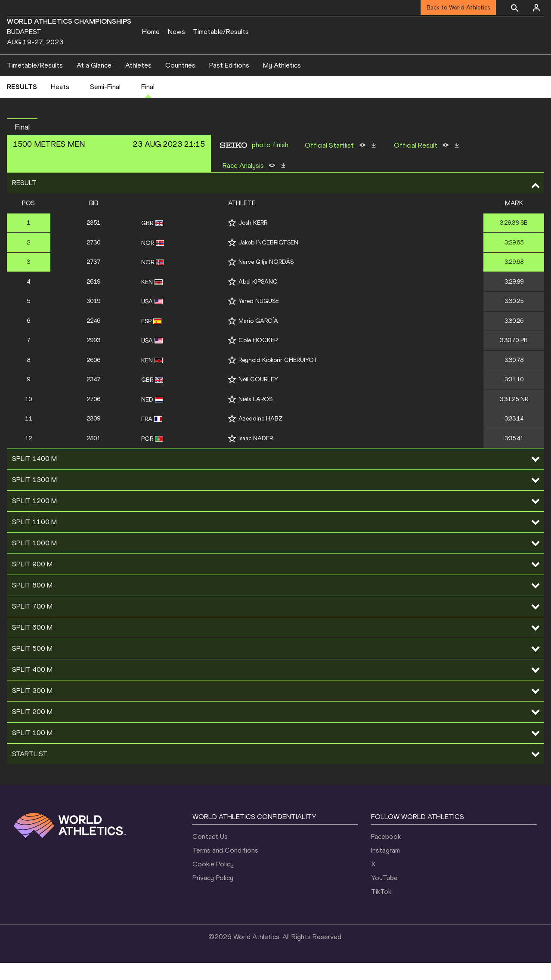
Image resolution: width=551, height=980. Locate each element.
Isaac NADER (256, 456)
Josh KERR (253, 240)
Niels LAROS (255, 416)
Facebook (386, 854)
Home (151, 32)
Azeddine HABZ (261, 436)
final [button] (22, 144)
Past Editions (229, 82)
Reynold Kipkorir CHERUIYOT (278, 377)
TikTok (381, 909)
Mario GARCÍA (258, 338)
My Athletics (282, 82)
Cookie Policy (213, 881)
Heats (60, 104)
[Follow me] (232, 240)
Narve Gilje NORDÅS (266, 279)
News (176, 32)
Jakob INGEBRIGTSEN (268, 260)
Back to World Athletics (458, 8)
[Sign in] (536, 8)
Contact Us (210, 854)
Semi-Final (105, 104)
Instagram (385, 867)
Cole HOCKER (258, 357)
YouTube (384, 895)
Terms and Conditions (225, 867)
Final (148, 104)
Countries (180, 82)
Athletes (138, 82)
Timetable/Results (221, 32)
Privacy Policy (213, 895)
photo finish (270, 162)
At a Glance (94, 82)
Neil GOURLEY (258, 397)
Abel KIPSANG (258, 299)
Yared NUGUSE (259, 318)
